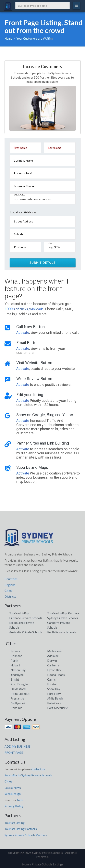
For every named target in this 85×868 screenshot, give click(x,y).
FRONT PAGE (14, 753)
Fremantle (17, 698)
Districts (10, 596)
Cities (8, 591)
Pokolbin (16, 708)
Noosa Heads (56, 675)
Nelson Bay (18, 670)
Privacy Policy (14, 806)
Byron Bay (54, 670)
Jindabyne (17, 675)
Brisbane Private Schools (26, 618)
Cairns (51, 679)
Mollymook (18, 703)
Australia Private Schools (26, 632)
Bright (15, 679)
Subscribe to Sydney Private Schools (28, 775)
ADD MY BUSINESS (18, 746)
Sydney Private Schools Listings (42, 864)
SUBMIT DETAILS (43, 263)
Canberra (53, 665)
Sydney (15, 651)
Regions (10, 585)
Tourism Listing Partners (63, 613)
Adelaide (53, 656)
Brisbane (16, 656)
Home (8, 38)
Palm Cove (54, 703)
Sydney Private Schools (63, 618)
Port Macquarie (58, 708)
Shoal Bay (54, 689)
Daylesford (18, 689)
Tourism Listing (19, 613)
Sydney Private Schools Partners (26, 835)
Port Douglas (20, 684)
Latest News (13, 788)
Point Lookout (20, 694)
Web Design (13, 794)
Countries (11, 579)
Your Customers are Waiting (35, 38)
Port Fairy (54, 694)
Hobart (15, 665)
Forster (52, 684)
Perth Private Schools (62, 632)
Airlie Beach (55, 698)
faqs (20, 800)
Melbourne (54, 651)
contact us (38, 769)
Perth (14, 661)
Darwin (52, 661)
